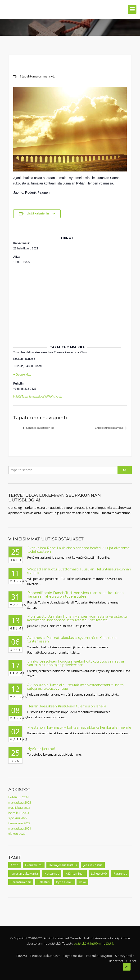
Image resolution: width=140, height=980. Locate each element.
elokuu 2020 (17, 834)
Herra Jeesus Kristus (63, 865)
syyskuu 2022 (18, 818)
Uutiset (131, 961)
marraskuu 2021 (20, 828)
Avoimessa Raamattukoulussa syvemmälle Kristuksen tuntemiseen (72, 640)
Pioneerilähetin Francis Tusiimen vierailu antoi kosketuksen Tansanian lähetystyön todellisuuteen (75, 595)
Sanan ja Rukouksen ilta (40, 428)
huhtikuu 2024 (18, 797)
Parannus (120, 873)
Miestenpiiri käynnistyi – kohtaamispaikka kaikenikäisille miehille (79, 728)
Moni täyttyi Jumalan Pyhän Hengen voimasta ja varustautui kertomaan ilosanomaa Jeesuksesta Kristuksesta (77, 618)
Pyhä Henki (64, 882)
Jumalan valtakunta (24, 873)
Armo (15, 865)
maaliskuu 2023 (19, 808)
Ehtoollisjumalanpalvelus (109, 428)
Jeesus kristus (93, 865)
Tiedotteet (116, 961)
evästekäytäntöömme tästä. (94, 943)
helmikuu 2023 (19, 813)
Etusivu (22, 956)
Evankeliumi (34, 865)
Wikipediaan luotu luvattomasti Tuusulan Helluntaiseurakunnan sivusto (79, 571)
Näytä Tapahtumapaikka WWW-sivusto (38, 397)
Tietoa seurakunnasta (45, 956)
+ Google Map (22, 375)
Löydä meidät (73, 956)
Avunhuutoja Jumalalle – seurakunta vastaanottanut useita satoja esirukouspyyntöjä (75, 687)
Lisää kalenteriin (38, 214)
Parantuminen (21, 882)
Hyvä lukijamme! (41, 749)
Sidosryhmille (125, 956)
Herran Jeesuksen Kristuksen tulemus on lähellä (67, 706)
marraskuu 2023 (20, 802)
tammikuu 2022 (19, 823)
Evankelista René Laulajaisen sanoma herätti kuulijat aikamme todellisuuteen (79, 550)
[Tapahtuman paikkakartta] (70, 305)
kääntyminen (75, 873)
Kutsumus (52, 873)
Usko (82, 882)
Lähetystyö (99, 873)
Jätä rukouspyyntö (99, 956)
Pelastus (44, 882)
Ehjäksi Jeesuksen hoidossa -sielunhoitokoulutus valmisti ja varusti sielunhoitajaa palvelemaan (76, 663)
